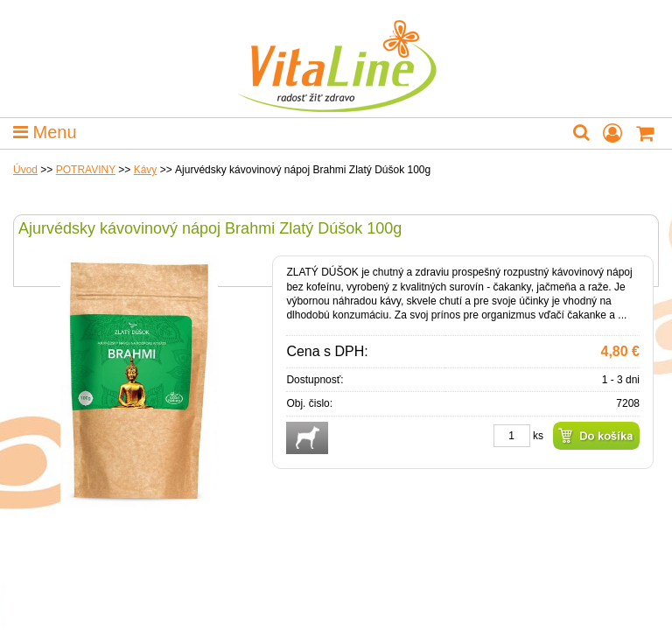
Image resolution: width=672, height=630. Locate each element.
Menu (45, 132)
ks (538, 436)
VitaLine (336, 56)
